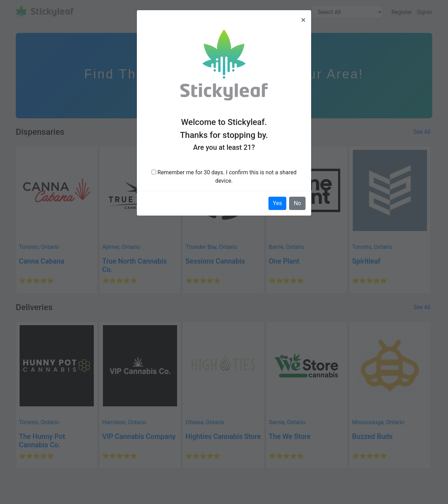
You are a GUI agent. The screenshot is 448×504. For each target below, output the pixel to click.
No (297, 203)
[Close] (303, 20)
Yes (278, 203)
